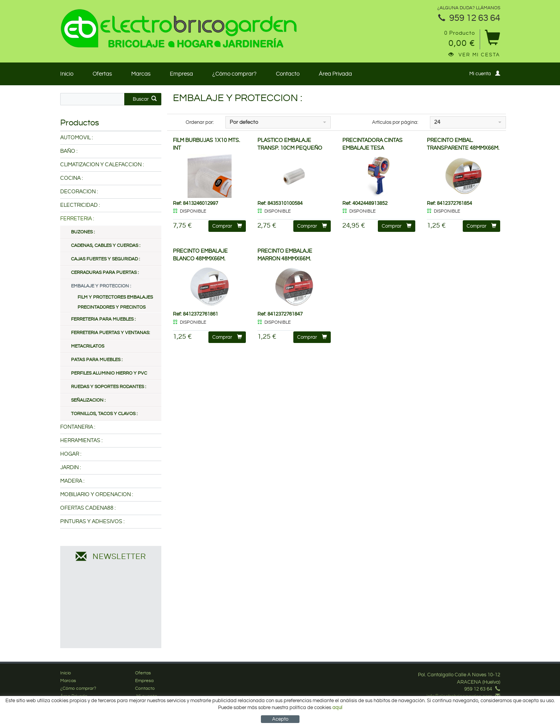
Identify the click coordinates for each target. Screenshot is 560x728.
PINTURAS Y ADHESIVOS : (92, 522)
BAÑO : (69, 151)
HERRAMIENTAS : (81, 441)
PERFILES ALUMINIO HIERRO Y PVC (109, 373)
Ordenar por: (200, 122)
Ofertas (102, 74)
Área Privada (335, 74)
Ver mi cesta (474, 55)
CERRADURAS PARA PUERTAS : (105, 273)
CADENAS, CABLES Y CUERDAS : (106, 246)
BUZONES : (83, 232)
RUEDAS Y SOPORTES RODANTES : (108, 387)
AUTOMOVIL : (77, 138)
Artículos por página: (395, 122)
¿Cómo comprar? (234, 74)
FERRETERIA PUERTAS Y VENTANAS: (110, 333)
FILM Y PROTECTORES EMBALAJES (115, 297)
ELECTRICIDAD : (80, 205)
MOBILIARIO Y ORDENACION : (97, 495)
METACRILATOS (88, 346)
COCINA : (72, 178)
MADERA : (72, 481)
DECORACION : (79, 192)
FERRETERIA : (77, 219)
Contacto (288, 74)
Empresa (181, 74)
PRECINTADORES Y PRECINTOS (112, 307)
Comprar (227, 226)
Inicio (67, 74)
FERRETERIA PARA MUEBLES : (103, 319)
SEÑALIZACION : (88, 400)
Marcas (141, 74)
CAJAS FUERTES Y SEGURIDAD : (105, 259)
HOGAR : (71, 454)
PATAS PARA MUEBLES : (97, 360)
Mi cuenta (485, 73)
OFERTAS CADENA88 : (88, 508)
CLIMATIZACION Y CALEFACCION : (102, 165)
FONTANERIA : (78, 427)
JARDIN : (71, 468)
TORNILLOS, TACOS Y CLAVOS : (104, 414)
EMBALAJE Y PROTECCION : (101, 286)
